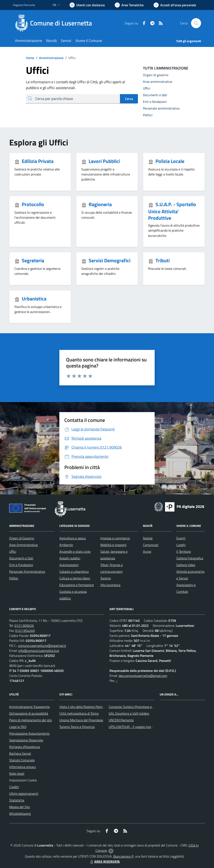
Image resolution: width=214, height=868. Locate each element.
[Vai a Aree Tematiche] (129, 5)
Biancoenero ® (123, 856)
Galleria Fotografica (190, 558)
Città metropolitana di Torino (79, 713)
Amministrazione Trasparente (29, 707)
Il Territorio (184, 551)
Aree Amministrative (24, 545)
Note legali (17, 773)
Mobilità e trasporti (113, 545)
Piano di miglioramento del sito (31, 720)
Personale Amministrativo (27, 572)
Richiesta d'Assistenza (25, 747)
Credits (14, 787)
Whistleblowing (20, 814)
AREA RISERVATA (104, 862)
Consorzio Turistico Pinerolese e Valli (134, 707)
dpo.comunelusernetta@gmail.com (143, 676)
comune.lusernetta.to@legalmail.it (42, 646)
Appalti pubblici (70, 558)
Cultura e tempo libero (75, 578)
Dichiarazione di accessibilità (29, 713)
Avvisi (147, 551)
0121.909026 (24, 626)
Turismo (106, 578)
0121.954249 (25, 631)
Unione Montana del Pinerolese (81, 720)
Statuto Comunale (22, 760)
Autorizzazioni (69, 565)
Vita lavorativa (110, 585)
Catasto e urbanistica (74, 572)
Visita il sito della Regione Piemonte (84, 707)
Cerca (129, 99)
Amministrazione (49, 58)
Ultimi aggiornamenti (24, 794)
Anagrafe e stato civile (75, 551)
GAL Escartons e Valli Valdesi (129, 713)
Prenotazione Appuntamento (29, 733)
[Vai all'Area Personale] (175, 5)
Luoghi (181, 545)
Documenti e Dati (21, 558)
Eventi (181, 538)
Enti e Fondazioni (21, 565)
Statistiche (17, 800)
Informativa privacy (23, 767)
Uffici (13, 551)
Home (30, 58)
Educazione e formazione (77, 585)
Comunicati (151, 545)
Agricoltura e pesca (73, 538)
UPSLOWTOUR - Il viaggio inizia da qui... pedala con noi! (147, 727)
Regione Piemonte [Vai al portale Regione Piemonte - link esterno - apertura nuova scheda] (24, 5)
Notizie (148, 538)
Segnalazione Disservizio (26, 740)
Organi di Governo (22, 538)
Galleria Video (186, 565)
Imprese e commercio (115, 538)
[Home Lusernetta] (55, 23)
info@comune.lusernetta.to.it (39, 651)
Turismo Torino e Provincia (77, 727)
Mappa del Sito (20, 807)
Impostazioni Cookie (23, 780)
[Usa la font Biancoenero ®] (87, 5)
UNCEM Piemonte (121, 720)
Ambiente (66, 545)
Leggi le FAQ (18, 727)
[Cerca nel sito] (196, 23)
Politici (14, 578)
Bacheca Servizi (20, 753)
